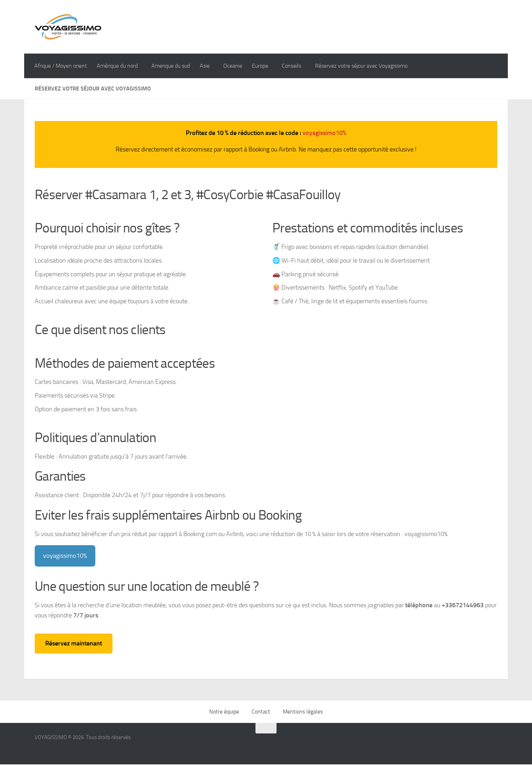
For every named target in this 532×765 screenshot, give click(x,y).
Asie (206, 66)
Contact (261, 712)
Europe (263, 66)
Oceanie (236, 66)
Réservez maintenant (74, 644)
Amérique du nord (117, 66)
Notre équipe (224, 712)
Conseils (296, 66)
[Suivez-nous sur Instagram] (467, 746)
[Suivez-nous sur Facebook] (455, 746)
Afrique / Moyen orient (61, 66)
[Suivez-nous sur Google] (480, 746)
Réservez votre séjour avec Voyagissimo (367, 66)
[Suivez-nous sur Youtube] (492, 746)
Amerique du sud (172, 66)
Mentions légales (303, 712)
